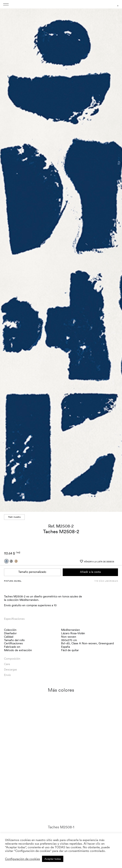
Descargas (10, 669)
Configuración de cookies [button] (23, 859)
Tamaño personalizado (32, 572)
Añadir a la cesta (90, 572)
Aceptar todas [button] (53, 859)
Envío (7, 675)
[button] (115, 257)
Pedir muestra (14, 517)
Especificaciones (14, 619)
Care (7, 664)
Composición (12, 659)
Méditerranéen (71, 630)
